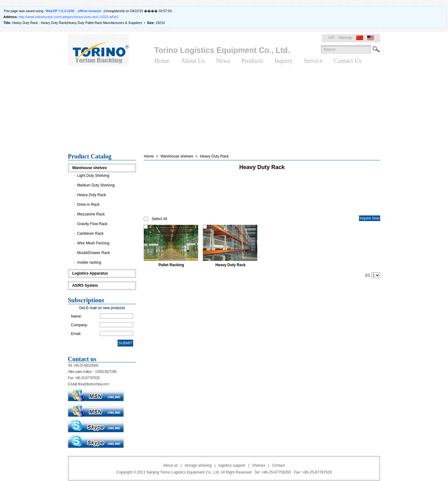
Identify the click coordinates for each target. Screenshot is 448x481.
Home (149, 156)
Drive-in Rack (88, 205)
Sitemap (345, 38)
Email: (76, 334)
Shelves (259, 465)
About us (170, 465)
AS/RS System (85, 285)
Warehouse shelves (90, 168)
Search (376, 50)
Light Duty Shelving (93, 176)
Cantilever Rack (90, 233)
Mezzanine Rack (91, 214)
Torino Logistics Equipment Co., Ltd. (222, 50)
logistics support (232, 465)
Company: (79, 325)
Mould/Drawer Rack (93, 253)
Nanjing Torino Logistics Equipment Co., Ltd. (183, 472)
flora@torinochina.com (93, 384)
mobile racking (89, 262)
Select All (159, 219)
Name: (76, 316)
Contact (279, 465)
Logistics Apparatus (90, 273)
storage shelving (198, 465)
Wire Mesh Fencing (93, 243)
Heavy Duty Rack (92, 195)
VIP (331, 38)
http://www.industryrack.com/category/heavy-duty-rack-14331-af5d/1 (69, 17)
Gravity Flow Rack (92, 224)
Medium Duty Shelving (96, 185)
